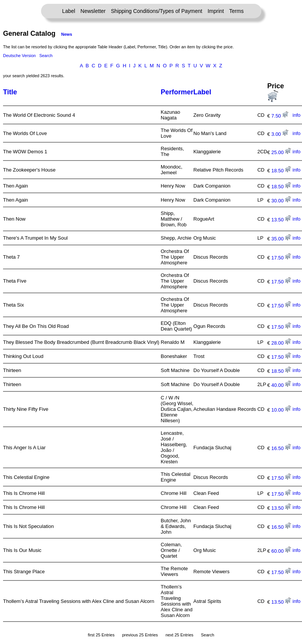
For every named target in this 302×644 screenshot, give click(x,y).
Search (46, 56)
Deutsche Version (19, 56)
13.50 (281, 220)
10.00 (281, 410)
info (296, 115)
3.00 (280, 134)
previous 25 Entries (140, 635)
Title (10, 92)
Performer (177, 92)
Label (69, 11)
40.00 (281, 385)
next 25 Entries (179, 635)
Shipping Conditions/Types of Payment (157, 11)
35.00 (281, 239)
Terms (236, 11)
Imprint (216, 11)
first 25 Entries (101, 635)
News (67, 34)
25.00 (281, 152)
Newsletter (93, 11)
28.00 (281, 343)
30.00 (281, 201)
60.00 (281, 551)
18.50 (281, 171)
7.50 (280, 116)
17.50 (281, 258)
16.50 (281, 448)
